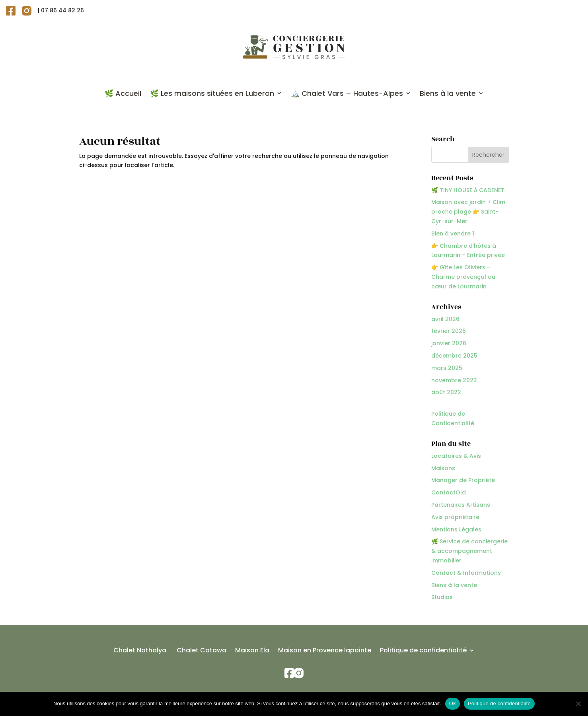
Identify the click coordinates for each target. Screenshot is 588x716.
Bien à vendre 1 (453, 233)
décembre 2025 (454, 356)
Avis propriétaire (455, 517)
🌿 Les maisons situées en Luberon (212, 93)
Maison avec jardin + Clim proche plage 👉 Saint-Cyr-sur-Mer (468, 212)
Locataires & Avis (456, 456)
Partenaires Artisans (461, 505)
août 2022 (446, 392)
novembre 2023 (454, 380)
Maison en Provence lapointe (325, 651)
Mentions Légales (456, 529)
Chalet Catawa (201, 651)
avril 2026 (445, 319)
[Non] (578, 704)
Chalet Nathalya (140, 651)
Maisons (443, 468)
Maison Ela (252, 651)
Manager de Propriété (463, 480)
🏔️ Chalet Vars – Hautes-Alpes (347, 93)
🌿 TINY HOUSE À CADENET (468, 190)
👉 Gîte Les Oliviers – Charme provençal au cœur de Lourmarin (463, 277)
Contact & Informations (466, 573)
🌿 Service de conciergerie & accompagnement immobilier (469, 551)
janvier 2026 (449, 343)
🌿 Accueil (123, 93)
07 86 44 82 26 (62, 10)
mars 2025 (447, 368)
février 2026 (449, 331)
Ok (453, 703)
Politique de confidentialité (423, 651)
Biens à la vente (448, 93)
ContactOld (449, 492)
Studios (442, 597)
